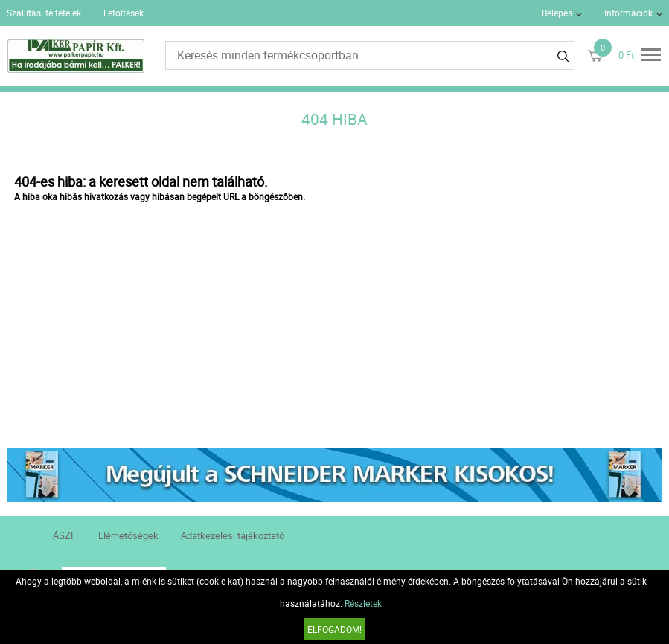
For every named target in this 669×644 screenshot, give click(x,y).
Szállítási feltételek (44, 13)
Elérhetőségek (128, 535)
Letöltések (124, 13)
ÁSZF (64, 535)
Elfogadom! (334, 629)
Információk (628, 13)
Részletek (363, 603)
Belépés (557, 13)
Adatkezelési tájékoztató (233, 535)
